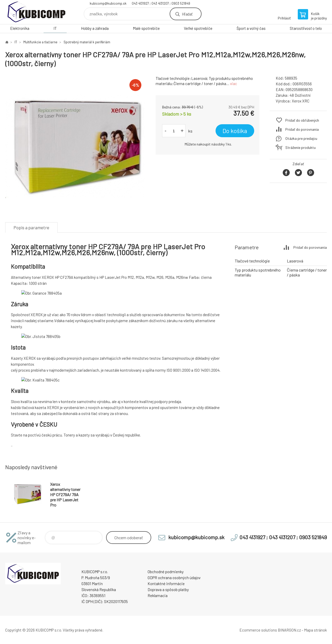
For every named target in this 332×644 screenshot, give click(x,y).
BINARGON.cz (289, 630)
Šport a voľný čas (251, 28)
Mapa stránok (315, 630)
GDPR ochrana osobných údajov (174, 578)
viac (234, 84)
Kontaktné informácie (166, 584)
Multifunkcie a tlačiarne (40, 42)
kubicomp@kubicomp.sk (108, 3)
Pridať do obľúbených (302, 120)
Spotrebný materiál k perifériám (87, 42)
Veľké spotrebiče (198, 28)
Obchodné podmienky (166, 572)
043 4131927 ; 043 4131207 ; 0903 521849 (161, 3)
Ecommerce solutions (258, 630)
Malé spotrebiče (146, 28)
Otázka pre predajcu (301, 138)
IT (55, 28)
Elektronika (20, 28)
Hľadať (187, 14)
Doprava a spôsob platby (168, 590)
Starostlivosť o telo (306, 28)
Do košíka (235, 131)
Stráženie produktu (300, 147)
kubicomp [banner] (36, 12)
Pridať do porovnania (302, 129)
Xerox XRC (301, 101)
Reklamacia (158, 595)
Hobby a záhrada (95, 28)
